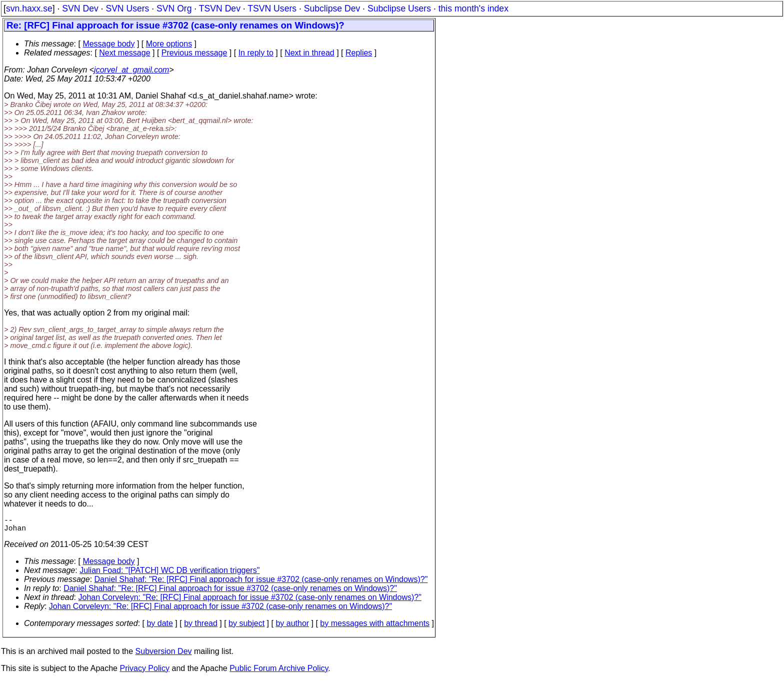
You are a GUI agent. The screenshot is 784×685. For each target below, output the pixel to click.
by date (159, 627)
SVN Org (174, 8)
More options (169, 44)
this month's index (473, 8)
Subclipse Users (399, 8)
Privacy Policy (144, 672)
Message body (108, 44)
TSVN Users (272, 8)
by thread (201, 627)
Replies (359, 53)
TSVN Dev (220, 8)
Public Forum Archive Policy (279, 672)
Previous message (194, 53)
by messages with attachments (375, 627)
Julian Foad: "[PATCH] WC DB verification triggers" (169, 574)
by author (292, 627)
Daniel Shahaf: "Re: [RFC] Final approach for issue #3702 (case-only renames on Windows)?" (261, 583)
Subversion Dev (164, 655)
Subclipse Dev (332, 8)
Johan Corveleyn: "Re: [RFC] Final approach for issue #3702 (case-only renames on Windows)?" (250, 601)
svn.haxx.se (29, 8)
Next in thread (309, 53)
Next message (124, 53)
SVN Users (127, 8)
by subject (246, 627)
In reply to (256, 53)
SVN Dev (80, 8)
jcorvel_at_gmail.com (131, 70)
